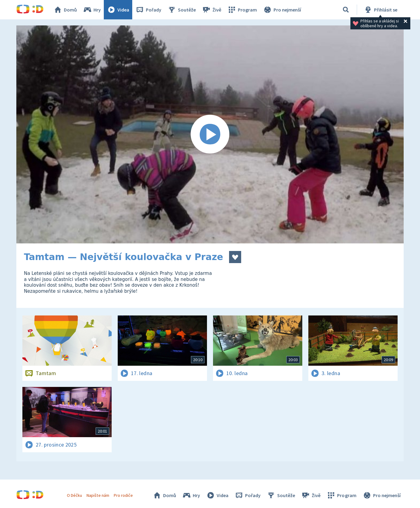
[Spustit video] (210, 134)
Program (242, 10)
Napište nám (98, 495)
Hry (92, 10)
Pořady (148, 10)
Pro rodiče (123, 495)
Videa (118, 10)
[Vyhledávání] (346, 10)
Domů (65, 10)
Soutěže (182, 10)
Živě (212, 10)
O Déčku (74, 495)
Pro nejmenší (282, 10)
